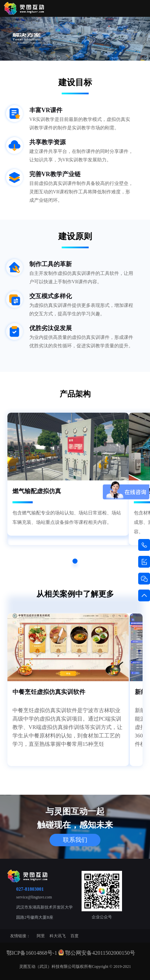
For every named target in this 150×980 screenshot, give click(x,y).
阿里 (41, 936)
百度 (74, 936)
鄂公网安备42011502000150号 (100, 953)
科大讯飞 (58, 936)
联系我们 (75, 840)
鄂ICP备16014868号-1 (32, 953)
